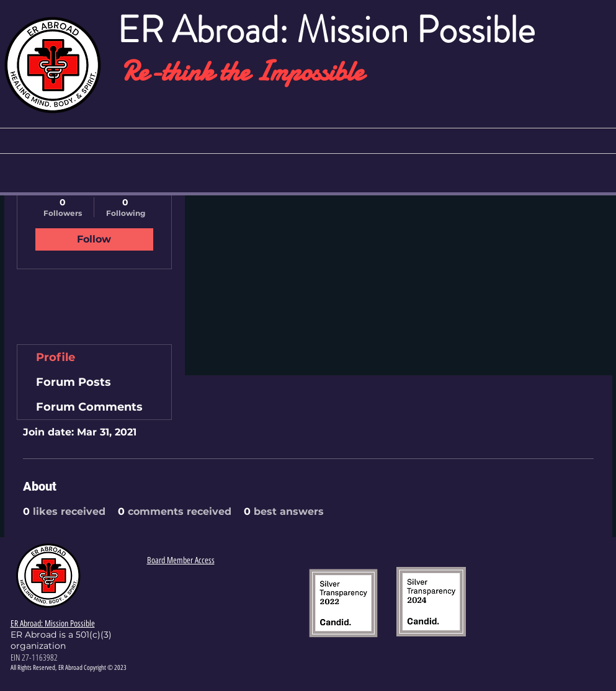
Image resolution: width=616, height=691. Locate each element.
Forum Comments (89, 407)
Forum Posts (74, 382)
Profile (56, 357)
